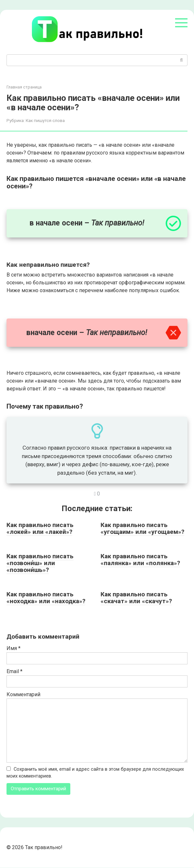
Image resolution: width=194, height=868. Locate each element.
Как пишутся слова (45, 120)
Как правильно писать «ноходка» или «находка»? (46, 598)
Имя (14, 648)
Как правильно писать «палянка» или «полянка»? (140, 560)
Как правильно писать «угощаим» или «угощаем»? (142, 528)
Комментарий (23, 694)
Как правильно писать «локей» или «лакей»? (40, 528)
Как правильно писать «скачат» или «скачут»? (136, 598)
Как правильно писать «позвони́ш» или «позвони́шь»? (40, 563)
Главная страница (24, 87)
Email (14, 671)
